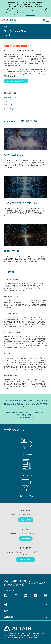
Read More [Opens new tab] (31, 15)
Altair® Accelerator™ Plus (15, 31)
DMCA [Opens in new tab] (16, 635)
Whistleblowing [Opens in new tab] (25, 635)
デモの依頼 (26, 538)
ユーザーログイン (26, 559)
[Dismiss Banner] (46, 9)
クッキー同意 (35, 635)
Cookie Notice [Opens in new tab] (8, 635)
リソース (7, 35)
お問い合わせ (26, 520)
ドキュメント (9, 101)
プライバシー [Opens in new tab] (22, 633)
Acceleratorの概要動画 (16, 81)
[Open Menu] (47, 21)
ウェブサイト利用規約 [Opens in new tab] (10, 633)
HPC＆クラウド (10, 97)
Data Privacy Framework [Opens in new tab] (35, 633)
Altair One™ (9, 109)
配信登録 (11, 590)
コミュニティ (9, 105)
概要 (5, 27)
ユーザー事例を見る (26, 417)
